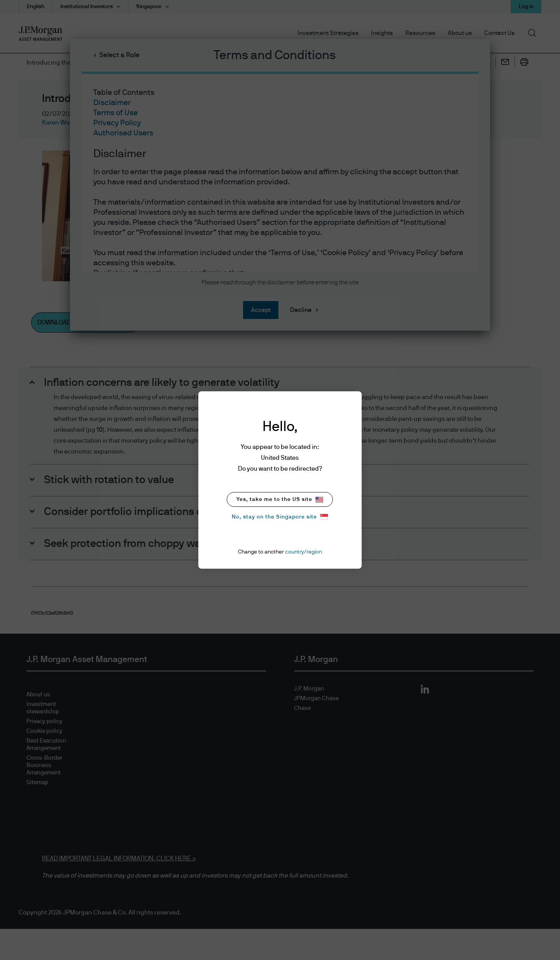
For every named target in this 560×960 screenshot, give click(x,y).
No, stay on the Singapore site (280, 517)
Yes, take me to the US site (280, 500)
